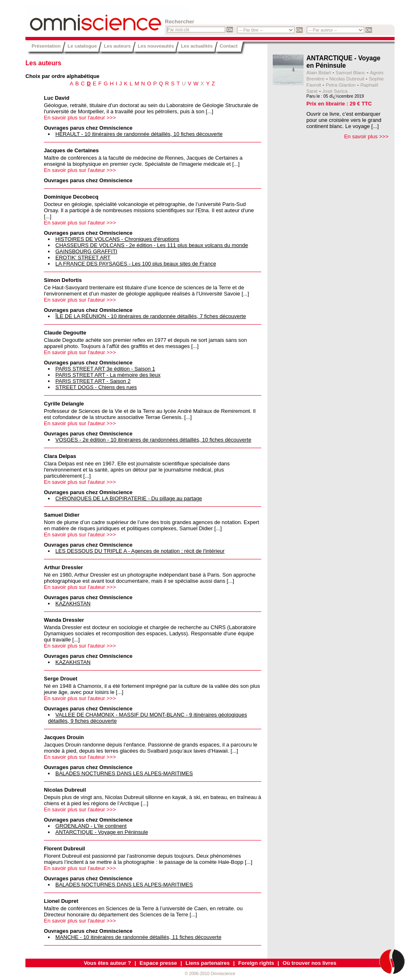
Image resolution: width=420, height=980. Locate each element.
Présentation (46, 46)
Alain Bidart (319, 72)
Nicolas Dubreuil (65, 790)
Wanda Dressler (64, 620)
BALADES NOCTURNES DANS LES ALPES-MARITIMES (124, 773)
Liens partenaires (208, 963)
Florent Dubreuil (64, 848)
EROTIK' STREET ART (83, 258)
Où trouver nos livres (309, 963)
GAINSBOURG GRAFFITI (86, 251)
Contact (229, 46)
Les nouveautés (156, 46)
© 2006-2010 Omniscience (210, 974)
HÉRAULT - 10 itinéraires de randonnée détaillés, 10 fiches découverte (139, 134)
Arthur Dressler (63, 567)
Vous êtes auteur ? (107, 963)
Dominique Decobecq (71, 197)
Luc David (57, 98)
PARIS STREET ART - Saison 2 (93, 381)
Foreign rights (256, 963)
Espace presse (158, 963)
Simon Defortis (63, 280)
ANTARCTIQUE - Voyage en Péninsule (102, 832)
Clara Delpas (60, 456)
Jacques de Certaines (71, 150)
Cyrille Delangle (64, 404)
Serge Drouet (61, 679)
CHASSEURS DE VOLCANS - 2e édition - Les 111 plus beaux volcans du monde (152, 245)
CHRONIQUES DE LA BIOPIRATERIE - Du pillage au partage (129, 498)
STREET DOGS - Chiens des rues (96, 387)
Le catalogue (82, 46)
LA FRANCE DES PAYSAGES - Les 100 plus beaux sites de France (136, 264)
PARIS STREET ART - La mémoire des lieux (108, 375)
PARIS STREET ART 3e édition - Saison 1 (105, 369)
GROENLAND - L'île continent (91, 826)
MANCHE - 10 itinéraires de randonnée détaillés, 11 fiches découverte (138, 937)
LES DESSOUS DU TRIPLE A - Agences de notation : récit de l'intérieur (140, 551)
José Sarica (335, 91)
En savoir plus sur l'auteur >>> (80, 118)
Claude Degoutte (65, 333)
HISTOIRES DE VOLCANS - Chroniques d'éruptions (117, 239)
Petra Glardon (341, 85)
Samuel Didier (62, 515)
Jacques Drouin (64, 737)
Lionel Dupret (61, 901)
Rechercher (180, 22)
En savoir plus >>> (366, 136)
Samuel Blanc (350, 72)
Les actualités (197, 46)
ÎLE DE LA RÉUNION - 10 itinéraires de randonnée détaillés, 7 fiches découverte (151, 316)
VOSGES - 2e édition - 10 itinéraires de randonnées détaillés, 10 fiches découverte (153, 440)
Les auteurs (117, 46)
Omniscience (75, 18)
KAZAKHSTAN (73, 603)
